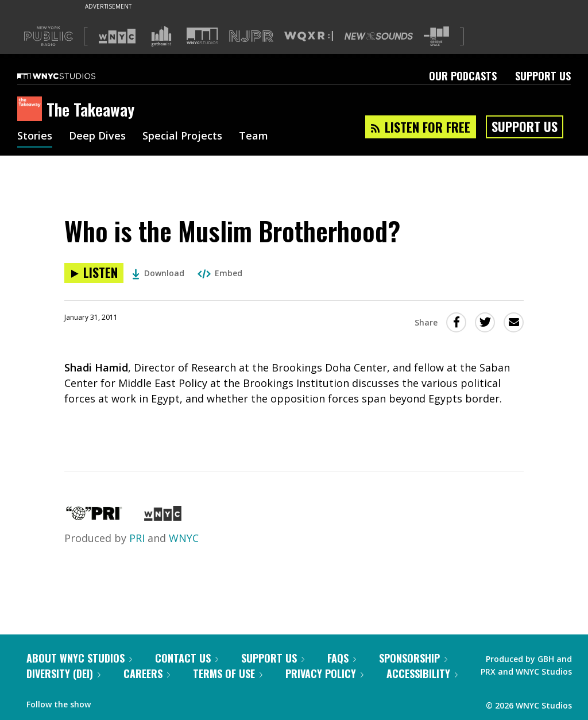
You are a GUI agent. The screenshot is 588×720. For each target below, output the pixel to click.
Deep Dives (97, 137)
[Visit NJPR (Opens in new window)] (251, 36)
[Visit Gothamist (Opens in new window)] (161, 36)
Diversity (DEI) (63, 673)
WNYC (184, 538)
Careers (147, 673)
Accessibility (422, 673)
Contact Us (187, 658)
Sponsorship (413, 658)
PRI (137, 538)
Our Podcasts (463, 76)
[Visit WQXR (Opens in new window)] (309, 36)
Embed (220, 273)
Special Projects (182, 137)
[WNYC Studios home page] (71, 76)
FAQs (342, 658)
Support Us (543, 76)
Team (254, 137)
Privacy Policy (324, 673)
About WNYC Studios (79, 658)
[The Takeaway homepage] (32, 110)
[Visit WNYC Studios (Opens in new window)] (202, 36)
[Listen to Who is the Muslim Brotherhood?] (94, 273)
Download (158, 273)
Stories (35, 137)
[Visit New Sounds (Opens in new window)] (379, 36)
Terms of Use (228, 673)
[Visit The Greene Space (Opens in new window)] (436, 36)
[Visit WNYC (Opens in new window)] (117, 36)
